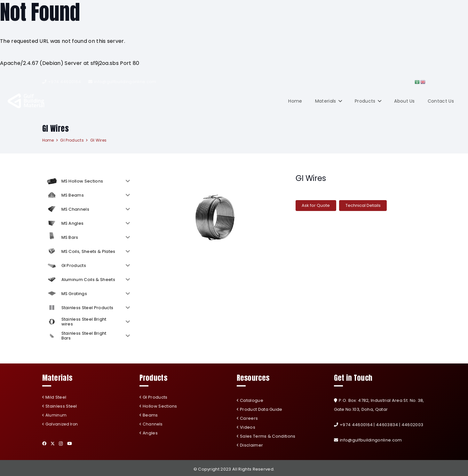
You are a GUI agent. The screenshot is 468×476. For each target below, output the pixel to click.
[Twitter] (53, 444)
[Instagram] (61, 444)
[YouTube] (70, 444)
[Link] (26, 101)
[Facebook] (44, 444)
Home (48, 140)
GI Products (72, 140)
